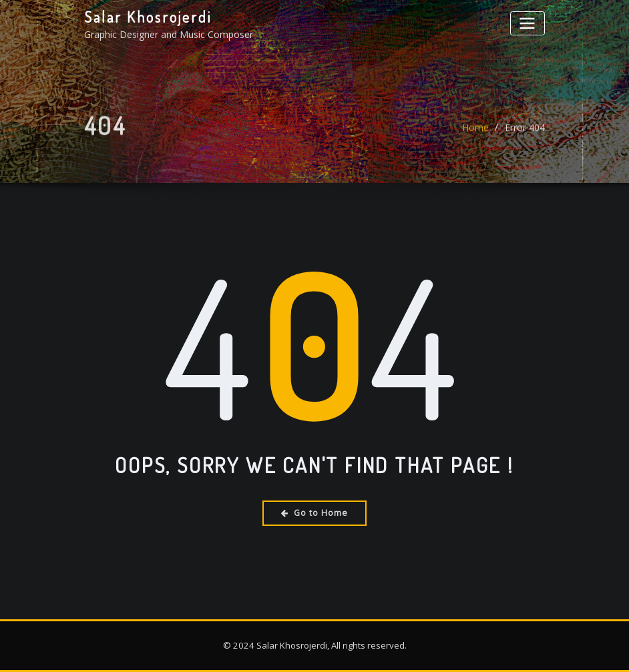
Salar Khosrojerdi (148, 17)
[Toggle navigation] (528, 23)
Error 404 (525, 132)
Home (475, 132)
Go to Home (314, 513)
